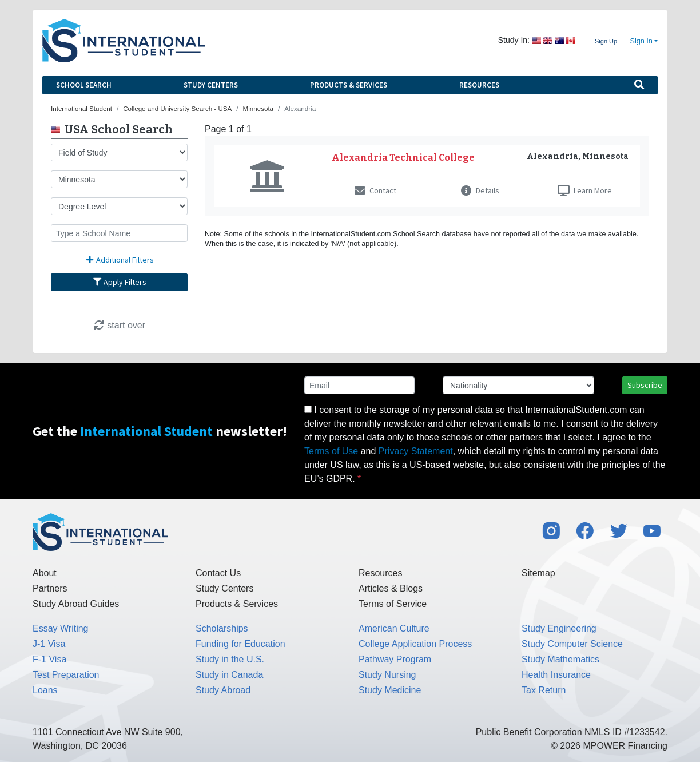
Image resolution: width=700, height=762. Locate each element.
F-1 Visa (49, 659)
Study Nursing (387, 675)
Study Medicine (390, 690)
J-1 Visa (49, 644)
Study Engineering (559, 628)
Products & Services (349, 85)
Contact (375, 190)
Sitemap (538, 573)
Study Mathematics (560, 659)
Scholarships (222, 628)
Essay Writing (61, 628)
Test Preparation (66, 675)
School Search (84, 85)
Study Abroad (223, 690)
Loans (45, 690)
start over (119, 325)
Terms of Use (331, 451)
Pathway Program (395, 659)
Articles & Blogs (391, 588)
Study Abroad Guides (76, 604)
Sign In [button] (641, 41)
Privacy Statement (416, 451)
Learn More (585, 190)
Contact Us (218, 573)
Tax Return (544, 690)
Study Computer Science (572, 644)
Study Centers (211, 85)
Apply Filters (120, 282)
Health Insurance (556, 675)
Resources (479, 85)
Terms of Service (393, 604)
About (45, 573)
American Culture (394, 628)
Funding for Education (240, 644)
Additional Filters (120, 260)
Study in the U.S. (230, 659)
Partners (50, 588)
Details (480, 190)
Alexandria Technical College (403, 158)
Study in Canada (229, 675)
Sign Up (606, 41)
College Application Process (415, 644)
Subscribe (645, 385)
